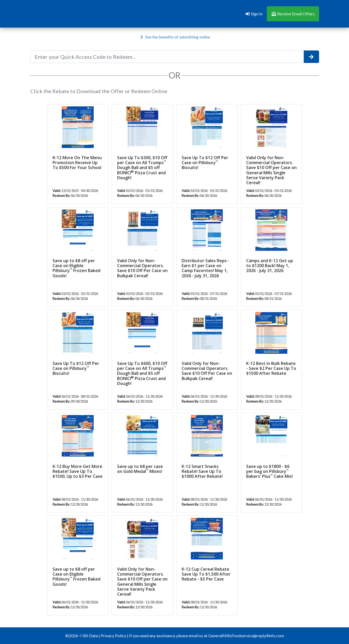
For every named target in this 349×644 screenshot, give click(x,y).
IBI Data (89, 636)
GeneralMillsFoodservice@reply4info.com (246, 636)
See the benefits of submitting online (175, 37)
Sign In (254, 14)
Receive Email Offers (293, 14)
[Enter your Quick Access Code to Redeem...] (167, 57)
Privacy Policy (114, 636)
